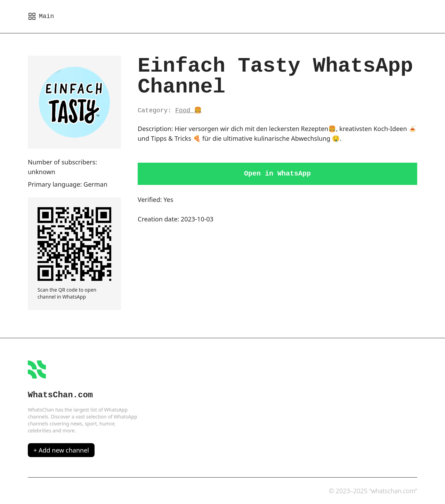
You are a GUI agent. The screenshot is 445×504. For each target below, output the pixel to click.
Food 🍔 (188, 111)
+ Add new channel (61, 450)
